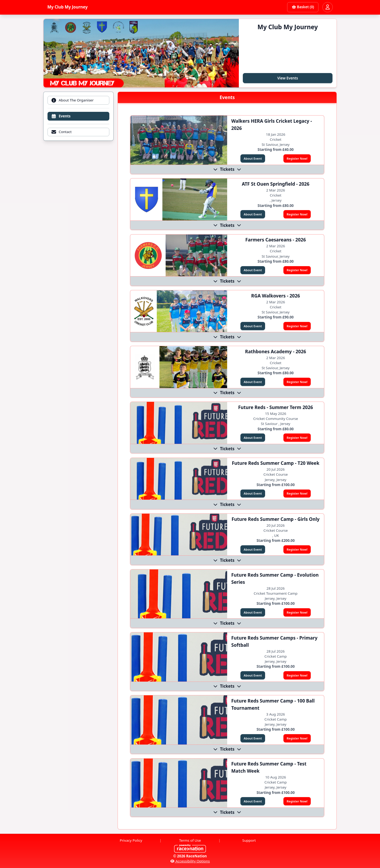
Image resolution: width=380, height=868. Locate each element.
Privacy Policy (131, 840)
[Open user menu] (327, 7)
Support (249, 840)
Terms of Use (190, 840)
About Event (253, 158)
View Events (288, 78)
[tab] (78, 100)
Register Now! (297, 158)
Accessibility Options (190, 861)
